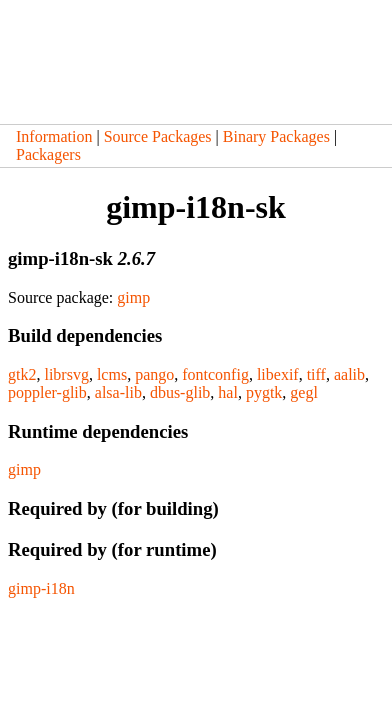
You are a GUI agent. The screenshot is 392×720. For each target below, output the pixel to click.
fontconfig (215, 374)
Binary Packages (276, 136)
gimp (133, 297)
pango (154, 374)
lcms (112, 374)
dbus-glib (180, 392)
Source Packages (158, 136)
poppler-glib (47, 392)
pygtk (264, 392)
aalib (349, 374)
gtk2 (22, 374)
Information (54, 136)
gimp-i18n (41, 588)
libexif (278, 374)
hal (228, 392)
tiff (316, 374)
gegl (304, 392)
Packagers (48, 154)
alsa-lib (118, 392)
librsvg (66, 374)
